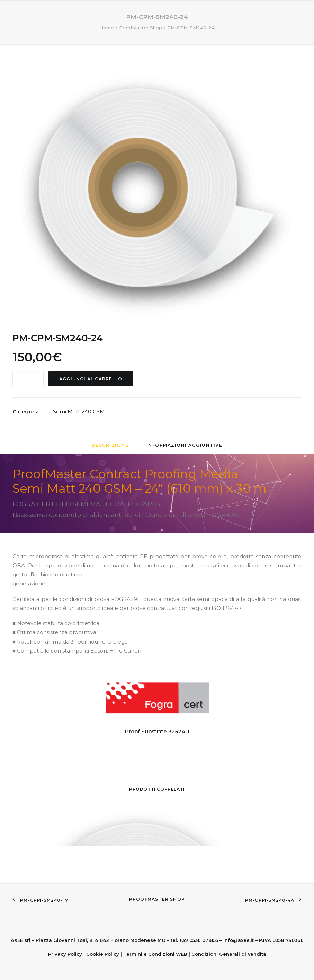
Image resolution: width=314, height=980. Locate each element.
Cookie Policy (103, 954)
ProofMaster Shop (157, 899)
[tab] (110, 448)
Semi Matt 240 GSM (79, 412)
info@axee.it (239, 940)
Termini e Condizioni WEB (155, 954)
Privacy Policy (65, 954)
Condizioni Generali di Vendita (229, 954)
